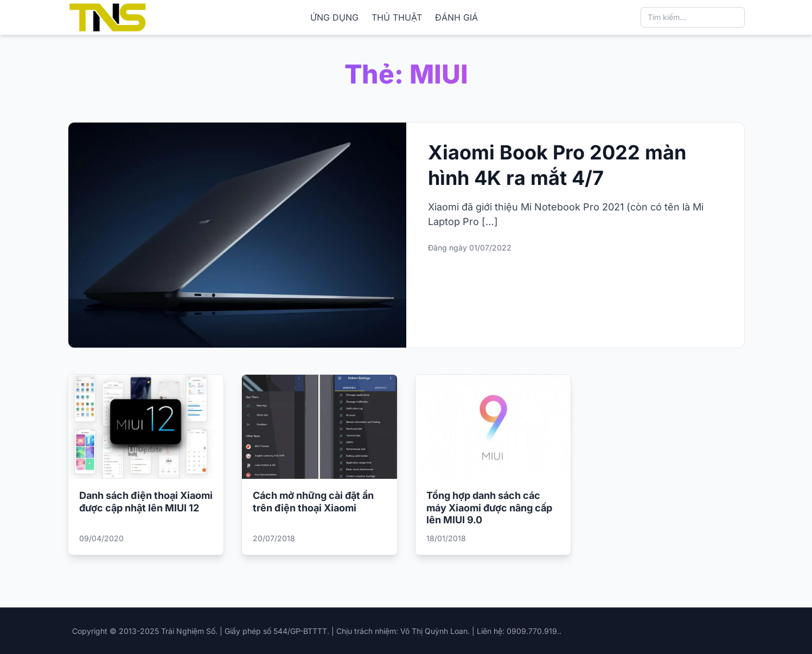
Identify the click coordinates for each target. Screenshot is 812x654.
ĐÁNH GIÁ (456, 17)
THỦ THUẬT (397, 17)
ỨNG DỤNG (334, 17)
